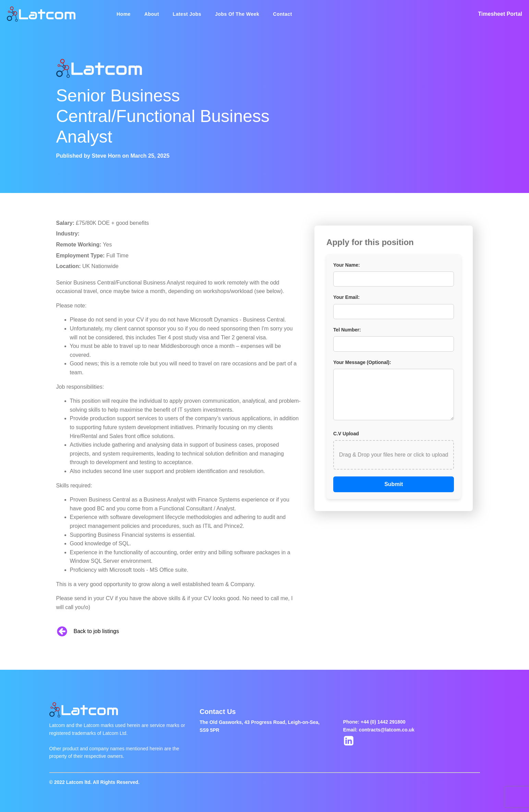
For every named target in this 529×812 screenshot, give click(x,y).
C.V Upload (346, 434)
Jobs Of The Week (237, 14)
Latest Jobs (187, 14)
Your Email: (346, 297)
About (152, 14)
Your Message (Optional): (362, 362)
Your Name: (347, 265)
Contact (282, 14)
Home (124, 14)
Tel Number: (347, 330)
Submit (394, 484)
